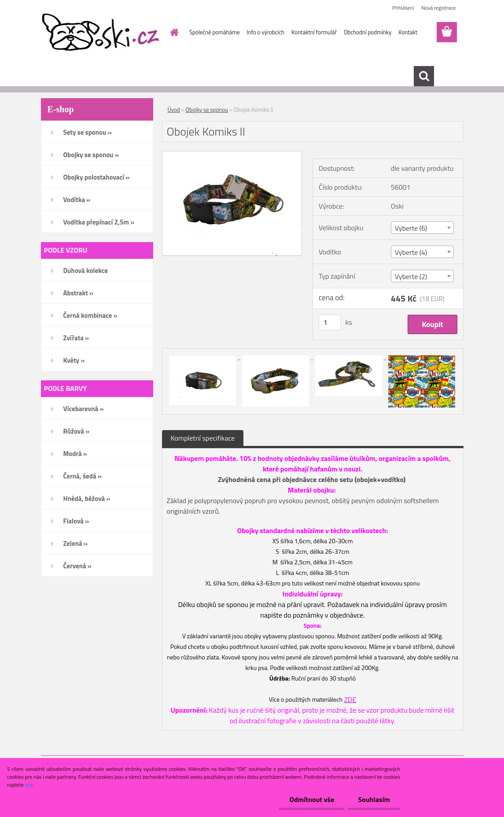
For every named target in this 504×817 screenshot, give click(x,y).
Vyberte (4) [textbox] (411, 252)
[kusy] (330, 322)
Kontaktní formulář (314, 32)
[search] (424, 76)
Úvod (174, 110)
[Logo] (101, 33)
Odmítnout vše (309, 799)
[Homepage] (173, 32)
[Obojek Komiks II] (232, 155)
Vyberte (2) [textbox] (411, 276)
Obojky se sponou (207, 110)
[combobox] (422, 228)
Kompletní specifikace (203, 438)
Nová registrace (438, 8)
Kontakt (408, 32)
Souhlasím (373, 799)
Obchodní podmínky (368, 32)
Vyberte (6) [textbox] (411, 228)
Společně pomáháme (214, 32)
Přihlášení (403, 8)
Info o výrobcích (265, 32)
